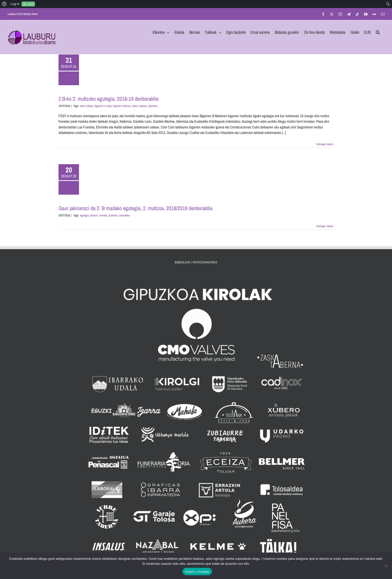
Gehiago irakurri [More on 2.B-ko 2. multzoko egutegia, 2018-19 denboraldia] (325, 144)
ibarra (135, 106)
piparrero (153, 106)
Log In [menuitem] (15, 4)
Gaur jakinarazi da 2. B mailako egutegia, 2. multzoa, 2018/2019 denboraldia (135, 208)
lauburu (143, 106)
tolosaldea (124, 215)
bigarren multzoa (121, 106)
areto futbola (86, 106)
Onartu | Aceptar (197, 572)
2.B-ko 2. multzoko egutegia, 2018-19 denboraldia (108, 99)
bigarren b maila (103, 106)
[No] (386, 566)
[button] (378, 31)
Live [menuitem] (30, 4)
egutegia (84, 215)
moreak (103, 215)
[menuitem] (4, 4)
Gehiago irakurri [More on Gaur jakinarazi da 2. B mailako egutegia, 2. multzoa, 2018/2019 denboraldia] (325, 226)
